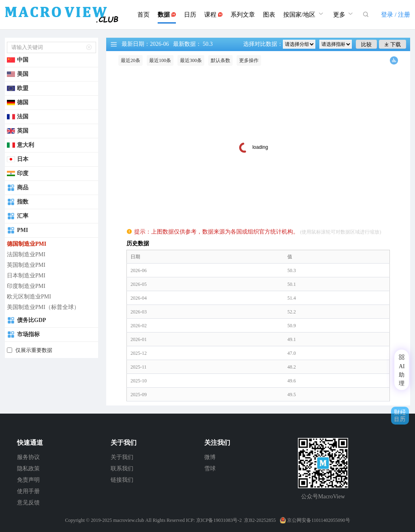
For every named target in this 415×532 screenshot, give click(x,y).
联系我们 (122, 469)
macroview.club (128, 520)
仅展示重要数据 (34, 350)
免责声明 (28, 480)
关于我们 (122, 457)
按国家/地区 (304, 14)
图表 (269, 15)
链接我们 (122, 480)
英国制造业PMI (26, 265)
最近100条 (160, 60)
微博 (210, 457)
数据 (167, 15)
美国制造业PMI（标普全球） (43, 307)
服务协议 (28, 457)
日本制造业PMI (26, 276)
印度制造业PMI (26, 286)
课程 (213, 15)
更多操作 (249, 60)
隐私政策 (28, 469)
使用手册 (28, 491)
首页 (143, 15)
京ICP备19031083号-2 (219, 520)
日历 (190, 15)
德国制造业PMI (27, 244)
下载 (393, 44)
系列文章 (243, 15)
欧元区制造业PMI (29, 297)
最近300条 (191, 60)
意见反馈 (28, 503)
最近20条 (130, 60)
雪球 (210, 469)
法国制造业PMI (26, 254)
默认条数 (220, 60)
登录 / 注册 (396, 15)
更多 (344, 14)
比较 (366, 44)
